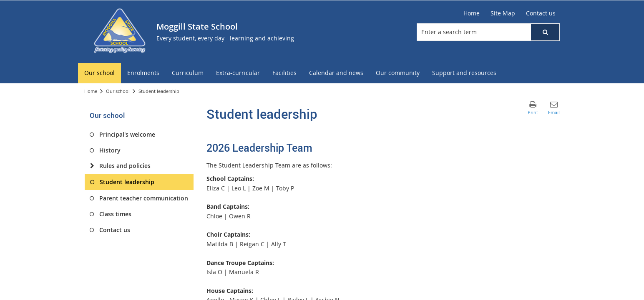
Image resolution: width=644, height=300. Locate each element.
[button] (545, 32)
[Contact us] (541, 13)
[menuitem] (99, 73)
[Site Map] (503, 13)
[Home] (472, 13)
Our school (118, 91)
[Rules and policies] (92, 166)
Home (91, 91)
